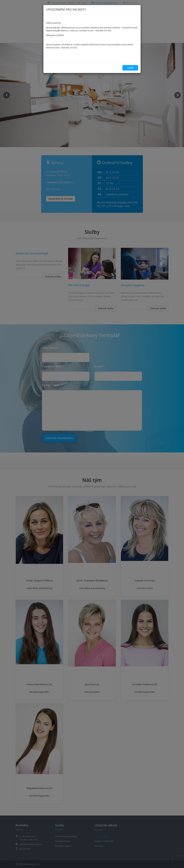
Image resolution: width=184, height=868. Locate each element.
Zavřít (130, 68)
